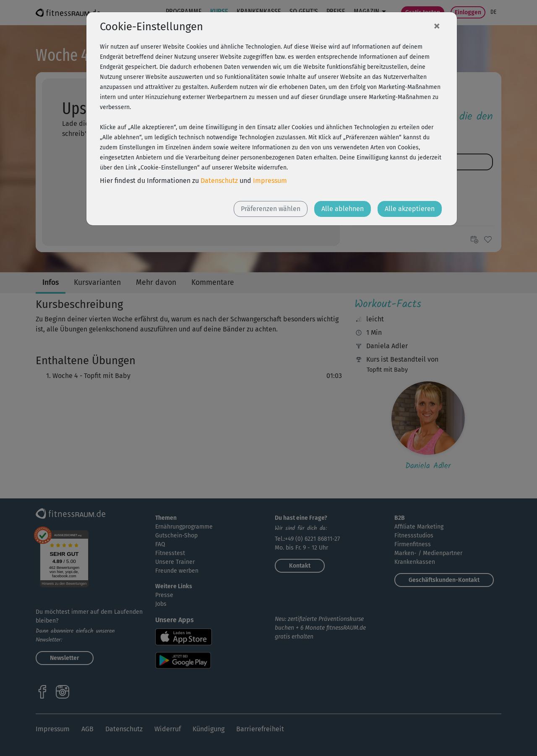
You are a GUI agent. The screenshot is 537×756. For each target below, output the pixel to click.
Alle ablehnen (343, 209)
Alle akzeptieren (410, 209)
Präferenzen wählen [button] (271, 209)
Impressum (270, 181)
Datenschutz (219, 181)
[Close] (437, 26)
